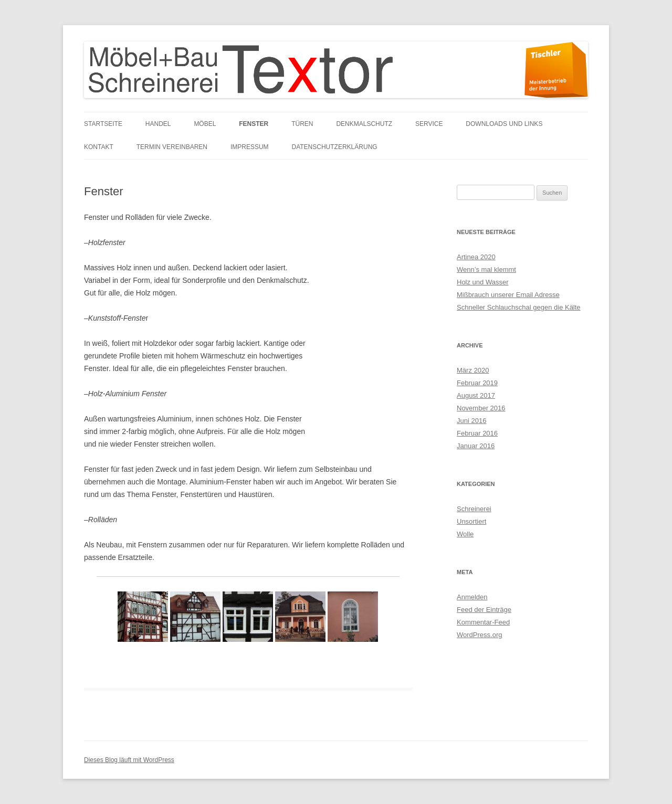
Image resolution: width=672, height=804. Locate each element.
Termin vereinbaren (172, 147)
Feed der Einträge (484, 610)
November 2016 (481, 408)
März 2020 (473, 370)
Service (429, 124)
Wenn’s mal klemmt (486, 269)
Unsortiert (471, 521)
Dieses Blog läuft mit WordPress (129, 760)
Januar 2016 (476, 446)
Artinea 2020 (476, 257)
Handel (158, 124)
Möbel (205, 124)
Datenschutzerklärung (335, 147)
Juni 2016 (471, 421)
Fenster (254, 124)
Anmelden (472, 597)
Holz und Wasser (483, 282)
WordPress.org (479, 635)
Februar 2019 (477, 383)
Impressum (250, 147)
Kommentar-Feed (483, 622)
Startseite (103, 124)
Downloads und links (504, 124)
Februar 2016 (477, 433)
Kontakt (99, 147)
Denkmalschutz (364, 124)
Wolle (465, 534)
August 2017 (476, 395)
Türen (302, 124)
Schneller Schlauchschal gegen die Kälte (519, 307)
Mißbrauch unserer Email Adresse (508, 295)
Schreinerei (474, 509)
